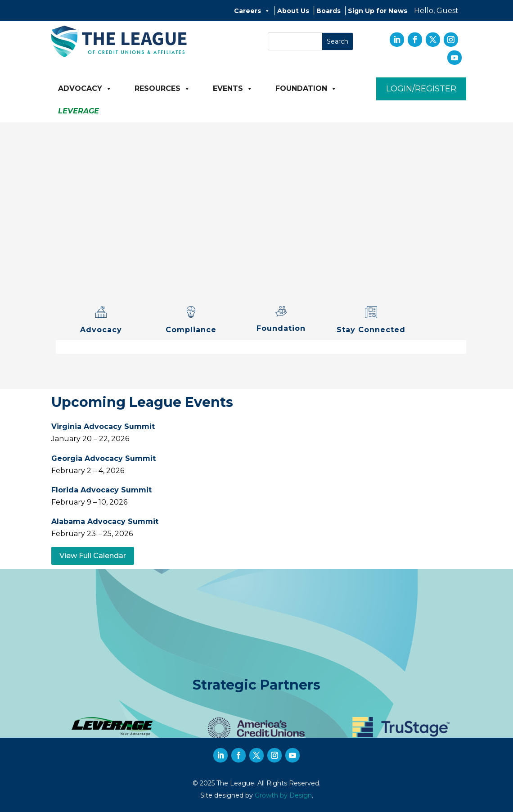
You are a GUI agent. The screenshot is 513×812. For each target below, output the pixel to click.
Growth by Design (283, 795)
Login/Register (421, 89)
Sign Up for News (378, 11)
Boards (328, 11)
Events (233, 89)
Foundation (306, 89)
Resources (162, 89)
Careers (252, 11)
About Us (293, 11)
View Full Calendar (93, 556)
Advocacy (85, 89)
